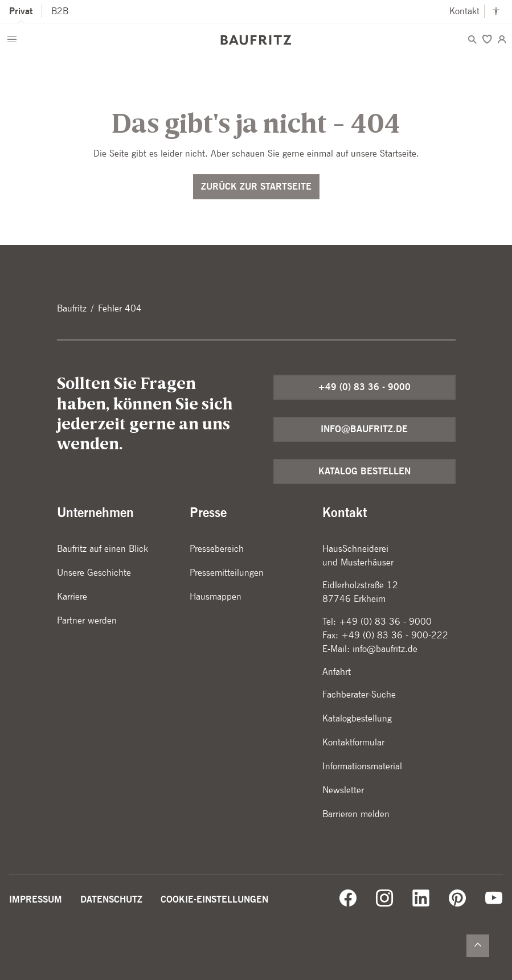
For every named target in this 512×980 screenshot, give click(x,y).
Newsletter (343, 790)
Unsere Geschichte (94, 573)
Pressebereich (217, 549)
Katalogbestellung (357, 718)
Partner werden (87, 620)
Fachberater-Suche (359, 694)
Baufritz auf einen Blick (103, 549)
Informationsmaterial (362, 766)
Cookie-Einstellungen (214, 899)
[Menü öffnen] (12, 39)
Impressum (36, 899)
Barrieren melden (356, 814)
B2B (60, 11)
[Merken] (487, 39)
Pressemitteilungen (227, 573)
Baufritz (72, 308)
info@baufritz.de (364, 429)
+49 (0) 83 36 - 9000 (364, 387)
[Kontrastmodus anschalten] (496, 11)
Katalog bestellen (364, 471)
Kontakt (464, 11)
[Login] (502, 39)
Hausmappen (216, 596)
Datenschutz (111, 899)
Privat (21, 11)
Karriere (72, 596)
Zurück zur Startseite (256, 186)
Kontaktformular (353, 742)
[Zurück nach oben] (478, 946)
